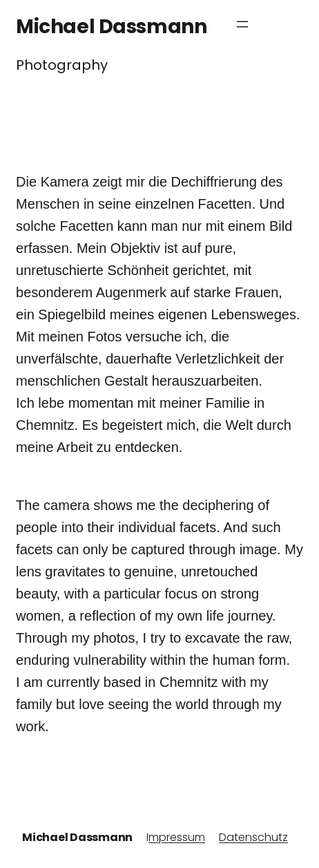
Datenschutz (253, 837)
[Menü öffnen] (242, 24)
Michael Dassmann (111, 27)
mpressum (177, 837)
